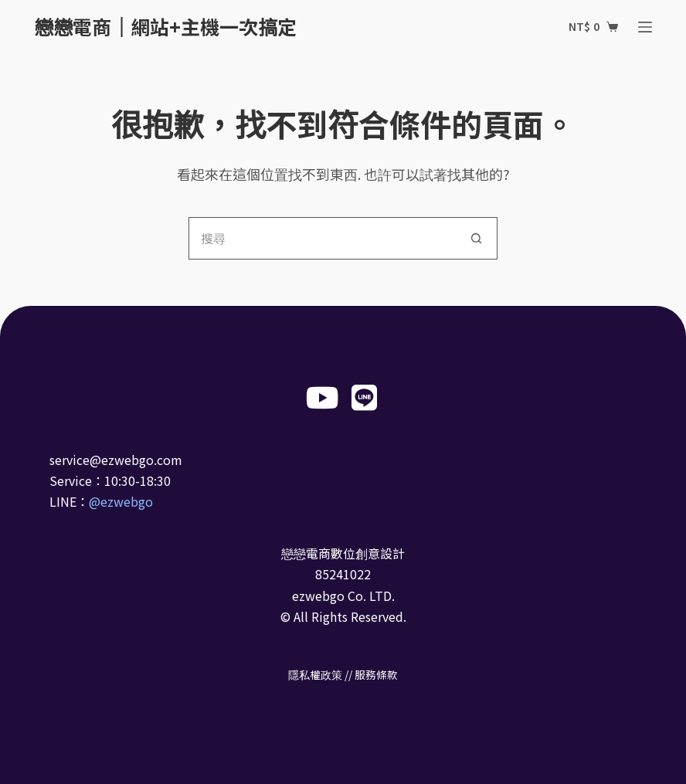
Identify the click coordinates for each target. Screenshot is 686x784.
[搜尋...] (322, 238)
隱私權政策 (315, 674)
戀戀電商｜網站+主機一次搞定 (165, 26)
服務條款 (376, 674)
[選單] (645, 27)
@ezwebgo (121, 501)
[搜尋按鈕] (476, 238)
